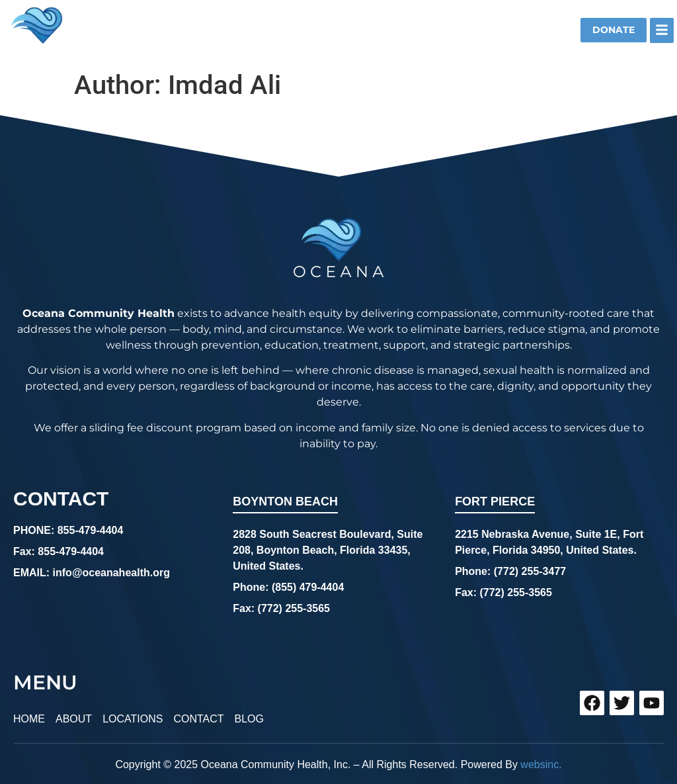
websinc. (541, 759)
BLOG (249, 716)
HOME (29, 716)
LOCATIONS (133, 716)
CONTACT (198, 716)
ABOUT (74, 716)
